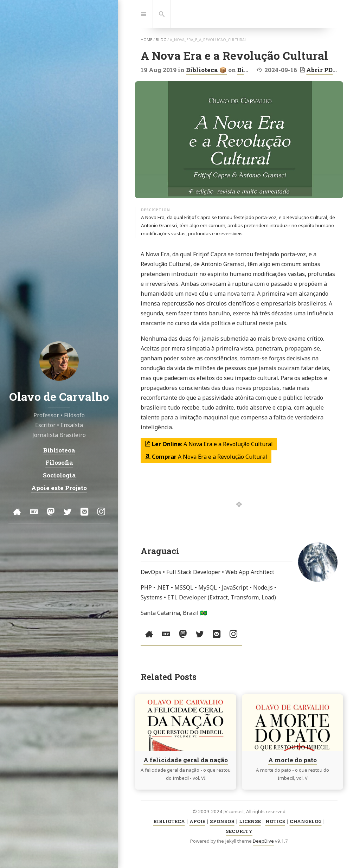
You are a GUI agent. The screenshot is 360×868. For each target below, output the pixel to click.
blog (161, 40)
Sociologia (59, 475)
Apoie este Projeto (59, 488)
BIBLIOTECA (169, 821)
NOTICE (275, 821)
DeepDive (263, 841)
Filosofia (59, 463)
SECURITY (239, 831)
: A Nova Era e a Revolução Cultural (209, 444)
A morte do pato (292, 760)
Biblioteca (59, 450)
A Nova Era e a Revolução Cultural (206, 457)
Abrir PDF (318, 70)
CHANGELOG (306, 821)
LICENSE (250, 821)
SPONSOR (222, 821)
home (146, 40)
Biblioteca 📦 (206, 70)
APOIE (197, 821)
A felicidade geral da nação (186, 760)
